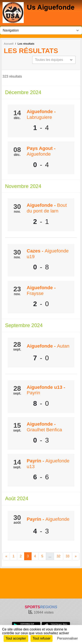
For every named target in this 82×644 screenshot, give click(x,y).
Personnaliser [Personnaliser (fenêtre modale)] (68, 638)
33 (68, 556)
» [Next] (76, 556)
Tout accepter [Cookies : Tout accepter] (16, 638)
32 (58, 556)
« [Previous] (6, 556)
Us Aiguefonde (51, 7)
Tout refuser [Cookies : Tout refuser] (42, 638)
